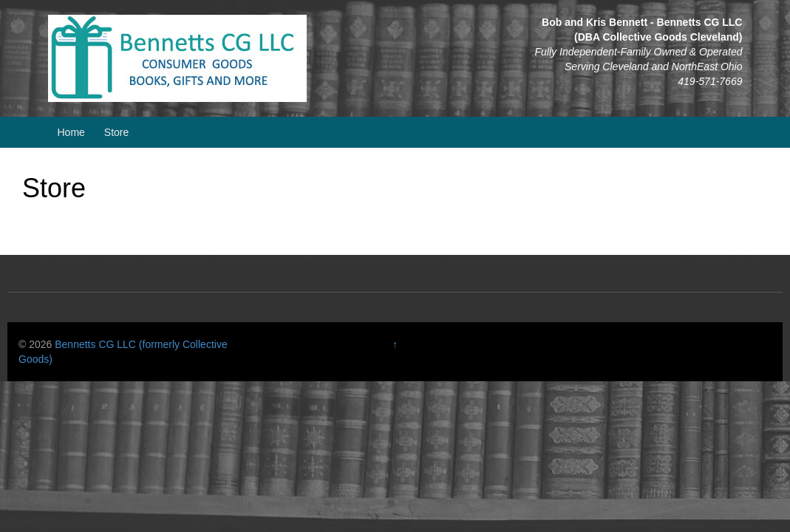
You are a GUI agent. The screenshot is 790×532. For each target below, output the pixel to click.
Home (71, 132)
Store (116, 132)
